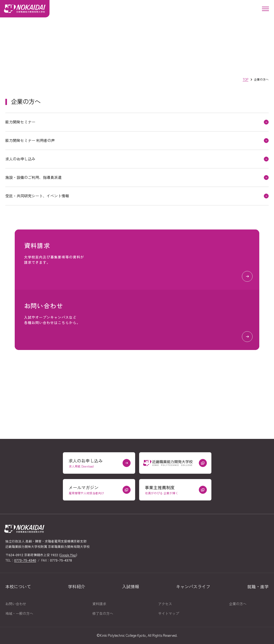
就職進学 (258, 587)
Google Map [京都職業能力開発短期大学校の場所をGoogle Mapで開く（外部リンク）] (68, 555)
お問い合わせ (16, 604)
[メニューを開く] (265, 9)
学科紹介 (77, 587)
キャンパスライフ (193, 587)
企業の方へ (238, 604)
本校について (18, 587)
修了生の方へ (103, 614)
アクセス (165, 604)
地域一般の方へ (19, 614)
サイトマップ (169, 614)
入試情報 (131, 587)
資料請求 (99, 604)
